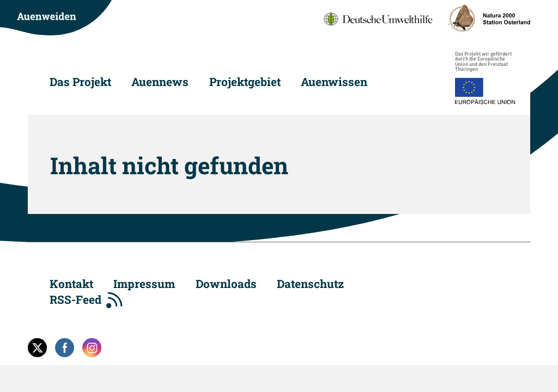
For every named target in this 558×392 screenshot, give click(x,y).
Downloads (226, 284)
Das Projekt (80, 82)
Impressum (144, 284)
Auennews (160, 82)
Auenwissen (334, 82)
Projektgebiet (245, 82)
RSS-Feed (75, 299)
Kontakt (71, 284)
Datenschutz (310, 284)
